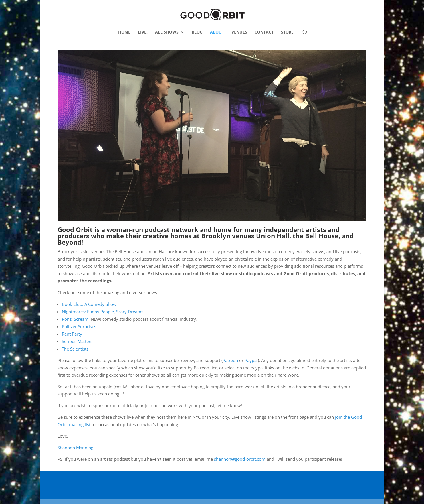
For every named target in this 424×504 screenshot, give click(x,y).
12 (222, 209)
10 (212, 209)
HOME (124, 32)
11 (217, 209)
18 (251, 209)
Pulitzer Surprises (79, 326)
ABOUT (217, 32)
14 (232, 209)
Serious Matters (77, 341)
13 (227, 209)
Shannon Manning (75, 447)
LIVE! (143, 32)
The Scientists (75, 349)
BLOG (197, 32)
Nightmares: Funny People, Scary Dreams (103, 311)
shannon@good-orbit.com (240, 459)
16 (241, 209)
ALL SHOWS (167, 32)
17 (246, 209)
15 (236, 209)
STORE (287, 32)
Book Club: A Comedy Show (89, 304)
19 (256, 209)
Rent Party (72, 334)
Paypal (251, 360)
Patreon (230, 360)
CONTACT (264, 32)
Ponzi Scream (75, 319)
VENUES (239, 32)
